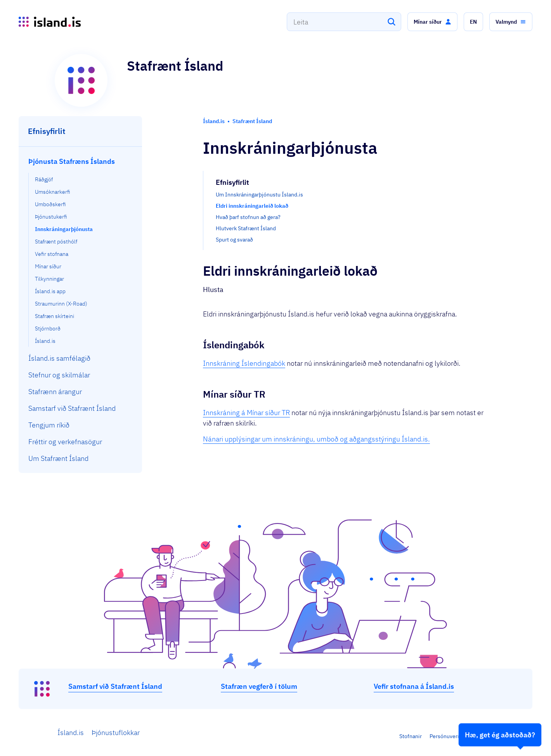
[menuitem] (81, 250)
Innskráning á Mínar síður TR (246, 413)
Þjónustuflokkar (116, 733)
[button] (432, 22)
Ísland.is (71, 733)
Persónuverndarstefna (457, 736)
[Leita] (392, 22)
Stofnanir (411, 736)
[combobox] (344, 22)
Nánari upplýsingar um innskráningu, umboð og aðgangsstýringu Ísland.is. (316, 439)
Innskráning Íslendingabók (244, 363)
